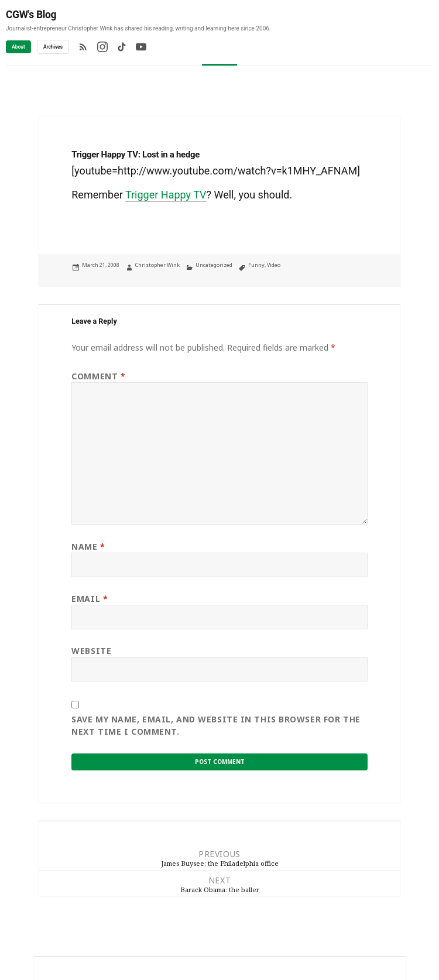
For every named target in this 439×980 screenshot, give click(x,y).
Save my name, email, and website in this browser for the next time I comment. (216, 725)
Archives (53, 47)
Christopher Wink (157, 265)
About (18, 47)
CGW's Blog (31, 15)
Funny (256, 265)
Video (274, 265)
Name (88, 546)
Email (90, 599)
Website (91, 651)
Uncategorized (214, 265)
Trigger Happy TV (166, 195)
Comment (98, 376)
